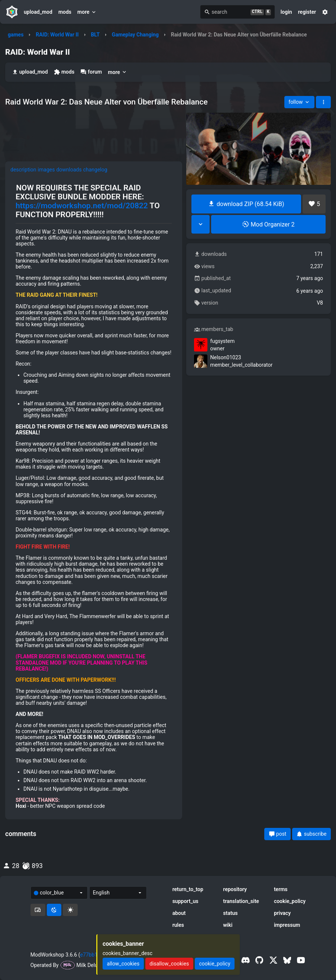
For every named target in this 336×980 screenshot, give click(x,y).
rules (178, 925)
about (179, 913)
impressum (287, 925)
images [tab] (46, 170)
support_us (185, 901)
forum (91, 72)
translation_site (241, 901)
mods (65, 12)
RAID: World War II (57, 35)
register (307, 12)
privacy (282, 913)
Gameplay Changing (135, 35)
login (286, 12)
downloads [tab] (69, 170)
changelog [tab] (95, 170)
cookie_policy (290, 901)
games (16, 35)
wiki (228, 925)
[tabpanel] (94, 496)
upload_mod (38, 12)
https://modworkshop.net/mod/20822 (82, 206)
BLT (95, 35)
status (230, 913)
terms (281, 889)
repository (235, 889)
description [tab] (23, 170)
